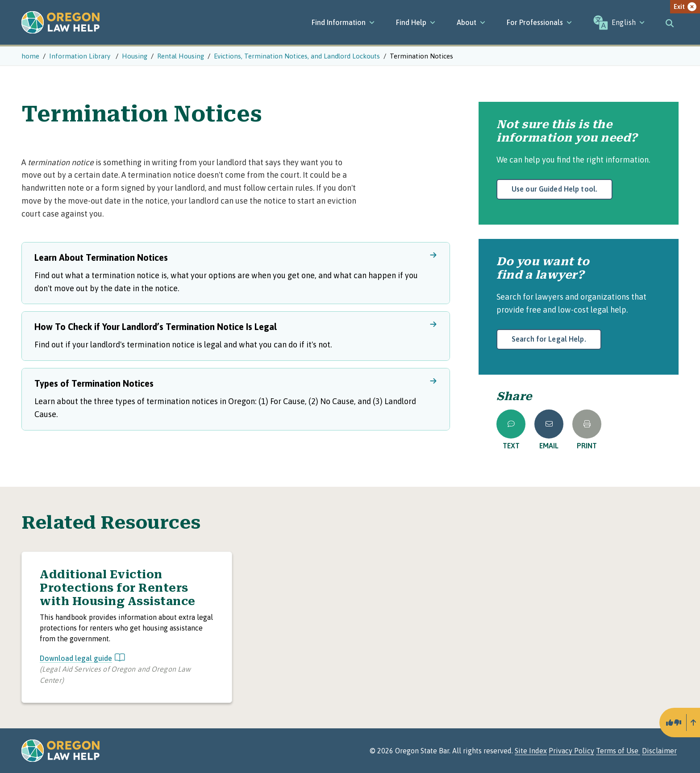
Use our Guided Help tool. (554, 189)
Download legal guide (82, 658)
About (471, 22)
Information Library (81, 56)
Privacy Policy (571, 751)
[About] (471, 22)
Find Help (416, 22)
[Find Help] (416, 22)
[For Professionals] (539, 22)
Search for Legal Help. (549, 339)
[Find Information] (343, 22)
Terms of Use (618, 751)
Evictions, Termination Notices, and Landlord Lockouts (297, 56)
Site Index (531, 751)
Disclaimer (659, 751)
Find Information (343, 22)
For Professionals (539, 22)
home (30, 56)
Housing (135, 56)
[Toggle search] (670, 22)
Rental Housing (181, 56)
